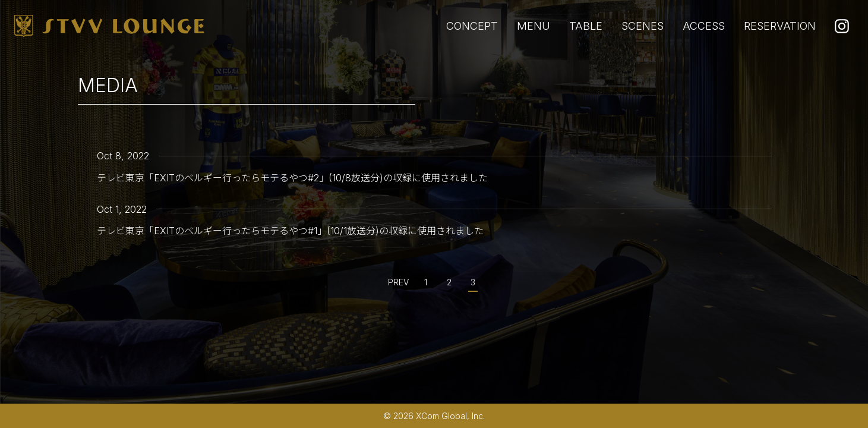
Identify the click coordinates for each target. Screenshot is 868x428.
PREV (398, 282)
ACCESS (704, 26)
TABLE (586, 26)
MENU (534, 26)
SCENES (643, 26)
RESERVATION (780, 26)
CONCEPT (472, 26)
